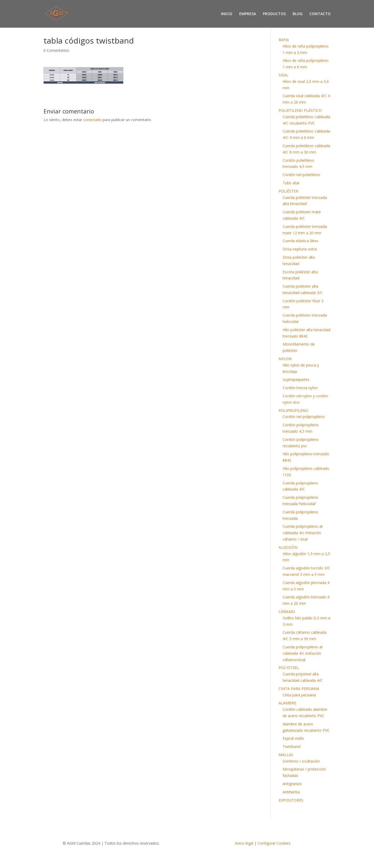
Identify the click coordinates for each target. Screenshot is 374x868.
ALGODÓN (288, 547)
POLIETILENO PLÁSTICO (300, 110)
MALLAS (286, 755)
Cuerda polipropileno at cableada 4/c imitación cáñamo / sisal (303, 533)
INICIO (227, 14)
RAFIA (284, 40)
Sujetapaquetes (296, 379)
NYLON (285, 359)
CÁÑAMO (287, 612)
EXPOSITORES (291, 800)
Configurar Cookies (274, 843)
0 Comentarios (56, 50)
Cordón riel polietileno (301, 175)
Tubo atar (291, 183)
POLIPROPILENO (293, 410)
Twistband (291, 746)
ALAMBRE (287, 703)
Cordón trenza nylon (300, 388)
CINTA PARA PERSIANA (299, 689)
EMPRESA (248, 14)
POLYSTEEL (289, 668)
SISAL (283, 75)
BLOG (298, 14)
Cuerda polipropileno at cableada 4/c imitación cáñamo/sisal (303, 653)
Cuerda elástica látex (300, 241)
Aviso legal (244, 843)
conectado (92, 120)
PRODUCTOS (274, 14)
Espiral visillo (293, 738)
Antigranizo (292, 784)
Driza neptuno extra (300, 249)
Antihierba (291, 792)
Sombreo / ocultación (301, 761)
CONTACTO (320, 14)
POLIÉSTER (288, 191)
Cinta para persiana (299, 695)
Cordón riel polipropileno (304, 417)
